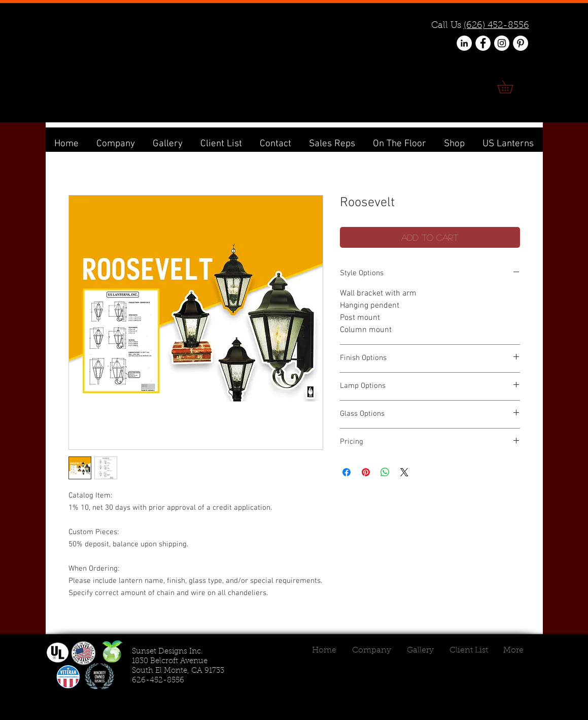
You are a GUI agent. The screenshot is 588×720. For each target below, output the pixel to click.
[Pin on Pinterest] (366, 472)
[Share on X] (404, 472)
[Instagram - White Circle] (502, 43)
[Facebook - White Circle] (483, 43)
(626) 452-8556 (496, 26)
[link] (511, 87)
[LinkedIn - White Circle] (464, 43)
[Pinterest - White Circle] (521, 43)
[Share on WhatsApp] (385, 472)
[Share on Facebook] (347, 472)
